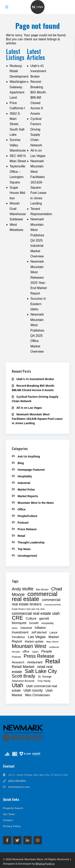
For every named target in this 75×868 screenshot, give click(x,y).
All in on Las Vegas (29, 408)
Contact (8, 820)
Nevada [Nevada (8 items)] (16, 652)
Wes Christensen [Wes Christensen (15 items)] (37, 695)
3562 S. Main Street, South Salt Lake (17, 124)
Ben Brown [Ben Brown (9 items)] (42, 590)
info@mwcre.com (19, 787)
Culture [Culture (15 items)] (31, 618)
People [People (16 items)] (46, 651)
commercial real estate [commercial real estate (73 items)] (35, 596)
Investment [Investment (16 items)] (20, 632)
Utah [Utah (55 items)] (17, 685)
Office (22, 509)
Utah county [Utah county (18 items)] (33, 690)
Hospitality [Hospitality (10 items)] (48, 623)
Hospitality (25, 476)
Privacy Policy (12, 826)
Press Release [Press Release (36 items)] (39, 656)
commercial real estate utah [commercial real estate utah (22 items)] (36, 613)
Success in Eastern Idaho (38, 304)
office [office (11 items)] (26, 652)
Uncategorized (27, 556)
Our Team (9, 814)
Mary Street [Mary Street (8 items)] (52, 642)
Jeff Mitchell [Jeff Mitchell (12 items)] (39, 632)
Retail (21, 536)
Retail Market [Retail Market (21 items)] (23, 667)
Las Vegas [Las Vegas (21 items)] (37, 637)
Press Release (27, 529)
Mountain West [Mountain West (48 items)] (29, 646)
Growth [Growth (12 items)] (34, 623)
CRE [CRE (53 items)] (17, 618)
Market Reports (28, 496)
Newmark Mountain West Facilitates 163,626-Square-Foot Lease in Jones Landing (38, 182)
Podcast (23, 523)
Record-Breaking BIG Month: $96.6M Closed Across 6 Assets (38, 98)
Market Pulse (26, 490)
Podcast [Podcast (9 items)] (16, 657)
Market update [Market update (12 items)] (34, 641)
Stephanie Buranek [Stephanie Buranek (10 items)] (23, 681)
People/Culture (27, 516)
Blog (21, 463)
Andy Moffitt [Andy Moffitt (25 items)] (23, 589)
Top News (24, 549)
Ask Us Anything (29, 456)
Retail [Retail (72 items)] (53, 661)
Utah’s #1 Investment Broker (38, 71)
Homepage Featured (31, 470)
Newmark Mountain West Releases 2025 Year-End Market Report (39, 277)
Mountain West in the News (36, 503)
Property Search (13, 808)
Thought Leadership (31, 542)
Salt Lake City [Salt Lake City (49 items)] (41, 671)
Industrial (24, 483)
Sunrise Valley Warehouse (18, 145)
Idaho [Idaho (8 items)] (15, 628)
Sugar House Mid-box (18, 193)
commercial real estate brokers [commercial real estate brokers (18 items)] (36, 602)
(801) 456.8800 (17, 781)
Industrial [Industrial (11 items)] (26, 628)
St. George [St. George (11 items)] (45, 677)
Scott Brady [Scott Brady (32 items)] (23, 676)
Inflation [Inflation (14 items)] (40, 628)
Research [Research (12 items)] (18, 662)
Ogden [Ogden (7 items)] (35, 652)
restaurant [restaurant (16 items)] (35, 662)
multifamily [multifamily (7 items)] (54, 647)
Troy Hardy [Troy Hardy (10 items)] (44, 681)
